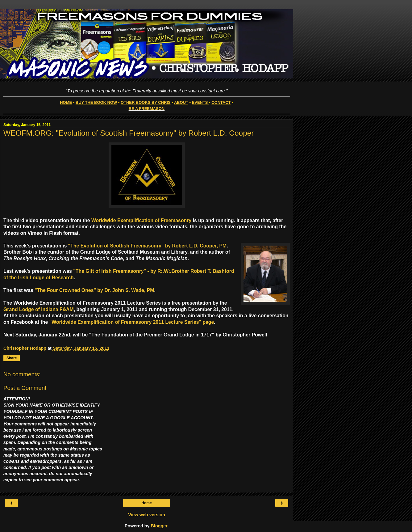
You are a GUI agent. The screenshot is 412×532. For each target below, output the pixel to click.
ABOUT (181, 102)
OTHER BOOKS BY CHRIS (146, 102)
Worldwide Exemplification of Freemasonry (141, 220)
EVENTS (200, 102)
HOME (66, 102)
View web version (147, 515)
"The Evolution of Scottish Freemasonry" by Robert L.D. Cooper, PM (148, 246)
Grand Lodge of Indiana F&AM (39, 309)
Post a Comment (25, 388)
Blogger (159, 526)
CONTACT (221, 102)
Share (12, 358)
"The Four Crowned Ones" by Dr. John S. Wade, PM (94, 290)
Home (146, 503)
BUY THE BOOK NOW (96, 102)
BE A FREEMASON (147, 109)
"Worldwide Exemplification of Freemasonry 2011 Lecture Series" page (132, 322)
